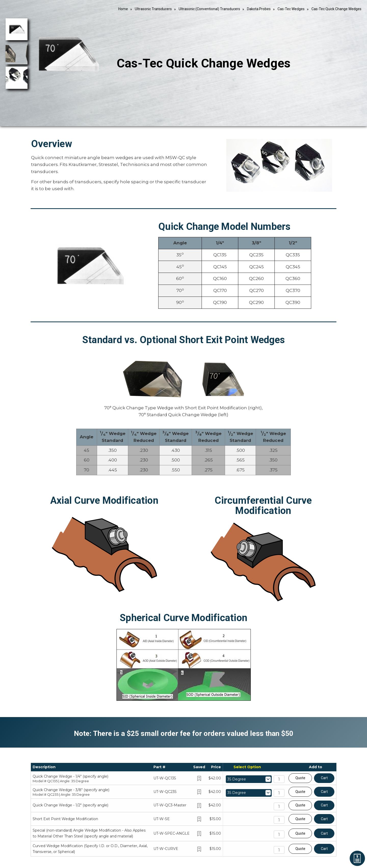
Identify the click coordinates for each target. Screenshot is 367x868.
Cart (324, 778)
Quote (300, 778)
